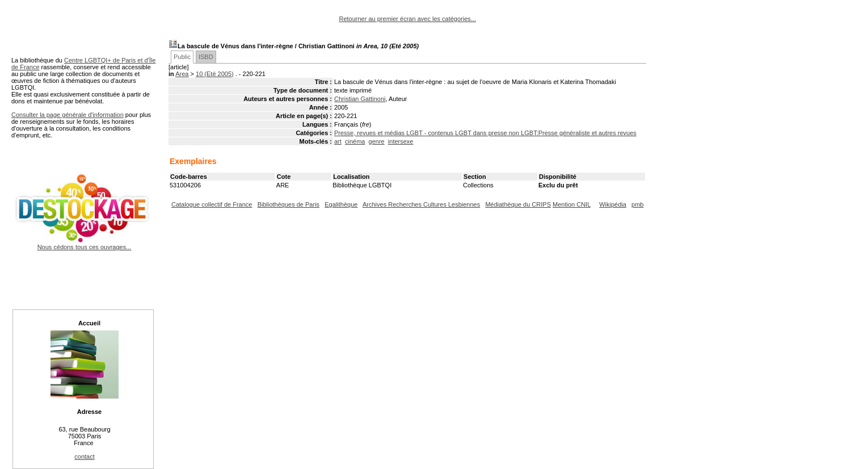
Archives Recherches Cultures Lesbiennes (421, 204)
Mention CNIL (572, 204)
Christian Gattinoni (360, 99)
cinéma (355, 141)
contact (84, 457)
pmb (637, 204)
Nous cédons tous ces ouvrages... (84, 244)
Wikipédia (613, 204)
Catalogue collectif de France (212, 204)
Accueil (89, 323)
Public (182, 57)
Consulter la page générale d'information (68, 115)
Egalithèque (341, 204)
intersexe (401, 141)
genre (377, 141)
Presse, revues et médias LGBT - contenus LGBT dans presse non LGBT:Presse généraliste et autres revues (485, 133)
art (338, 141)
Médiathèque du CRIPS (518, 204)
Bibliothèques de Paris (288, 204)
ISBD (206, 57)
